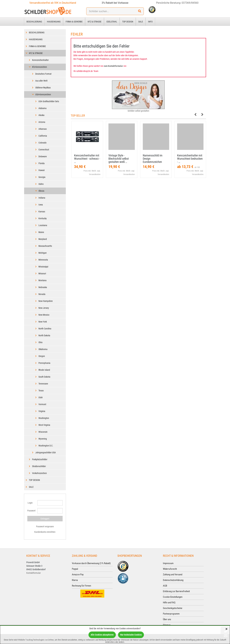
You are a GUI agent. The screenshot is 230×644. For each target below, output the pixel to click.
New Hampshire (46, 301)
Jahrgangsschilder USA (46, 452)
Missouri (42, 273)
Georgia (42, 177)
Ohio (40, 342)
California (43, 136)
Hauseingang (54, 22)
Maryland (43, 239)
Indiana (42, 198)
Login (30, 503)
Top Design (128, 22)
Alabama (42, 108)
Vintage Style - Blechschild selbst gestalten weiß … (119, 159)
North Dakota (44, 335)
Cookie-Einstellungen (173, 597)
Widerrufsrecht (170, 569)
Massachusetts (45, 246)
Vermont (42, 404)
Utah (41, 397)
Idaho (41, 184)
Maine (41, 232)
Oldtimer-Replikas (43, 88)
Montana (42, 280)
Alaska (41, 115)
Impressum (168, 563)
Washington (44, 418)
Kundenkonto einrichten (45, 532)
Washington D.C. (46, 446)
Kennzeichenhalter (40, 60)
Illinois (41, 191)
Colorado (42, 143)
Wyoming (43, 439)
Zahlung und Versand (173, 575)
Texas (41, 391)
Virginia (42, 411)
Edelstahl (112, 22)
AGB (165, 586)
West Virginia (44, 425)
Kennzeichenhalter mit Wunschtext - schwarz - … (87, 159)
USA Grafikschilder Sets (49, 101)
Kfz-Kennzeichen (40, 67)
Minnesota (43, 260)
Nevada (42, 294)
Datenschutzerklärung (173, 580)
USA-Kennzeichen (43, 94)
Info (150, 22)
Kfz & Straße (95, 22)
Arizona (42, 122)
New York (43, 322)
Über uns (167, 619)
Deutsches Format (43, 74)
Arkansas (43, 129)
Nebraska (43, 287)
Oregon (42, 356)
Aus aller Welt (41, 81)
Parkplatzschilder (40, 459)
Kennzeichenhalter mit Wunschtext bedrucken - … (190, 159)
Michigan (43, 253)
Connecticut (44, 150)
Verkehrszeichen (39, 473)
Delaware (43, 156)
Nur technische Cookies (131, 635)
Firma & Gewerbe (74, 22)
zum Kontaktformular (113, 66)
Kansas (42, 212)
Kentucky (43, 218)
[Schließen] (226, 629)
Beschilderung (34, 22)
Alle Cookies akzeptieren (102, 635)
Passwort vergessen (45, 526)
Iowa (41, 205)
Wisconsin (43, 432)
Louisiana (43, 225)
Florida (42, 163)
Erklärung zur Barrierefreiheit (176, 591)
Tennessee (43, 384)
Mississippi (43, 267)
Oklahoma (43, 349)
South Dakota (44, 377)
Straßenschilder (39, 466)
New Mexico (44, 315)
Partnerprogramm (171, 614)
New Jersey (44, 308)
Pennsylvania (44, 363)
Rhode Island (44, 370)
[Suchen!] (140, 11)
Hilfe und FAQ (169, 603)
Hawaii (42, 170)
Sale (141, 22)
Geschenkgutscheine (173, 608)
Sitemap (167, 625)
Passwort (31, 511)
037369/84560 (190, 3)
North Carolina (45, 329)
